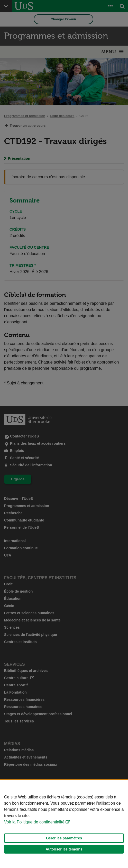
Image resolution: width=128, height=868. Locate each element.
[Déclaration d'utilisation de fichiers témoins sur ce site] (64, 824)
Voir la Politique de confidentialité (34, 822)
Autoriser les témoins (64, 849)
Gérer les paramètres (64, 838)
